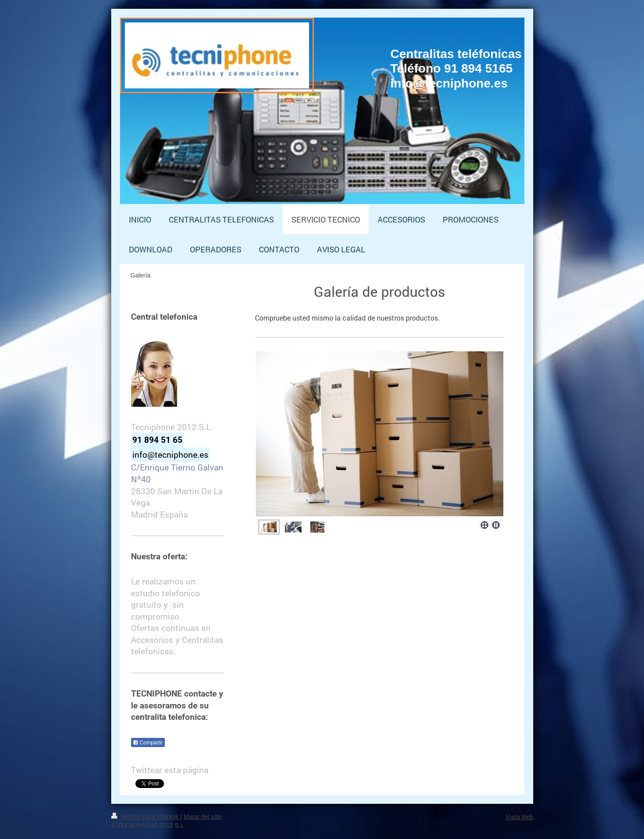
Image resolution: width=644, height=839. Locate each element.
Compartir (148, 743)
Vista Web (519, 817)
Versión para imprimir (146, 817)
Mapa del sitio (203, 817)
